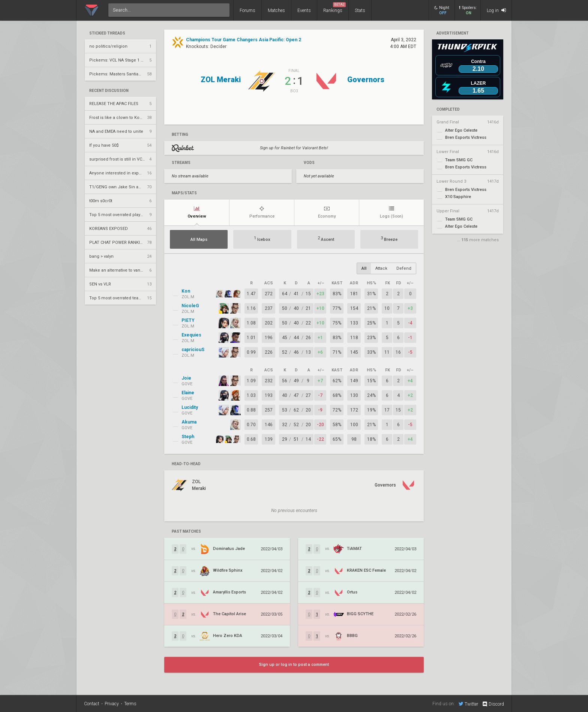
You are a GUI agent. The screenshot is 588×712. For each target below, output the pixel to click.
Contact (92, 704)
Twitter (468, 704)
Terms (130, 704)
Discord (493, 704)
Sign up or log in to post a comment (294, 665)
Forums (247, 11)
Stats (360, 11)
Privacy (112, 704)
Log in (496, 10)
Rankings (334, 8)
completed (448, 110)
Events (304, 11)
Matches (276, 11)
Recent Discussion (109, 91)
